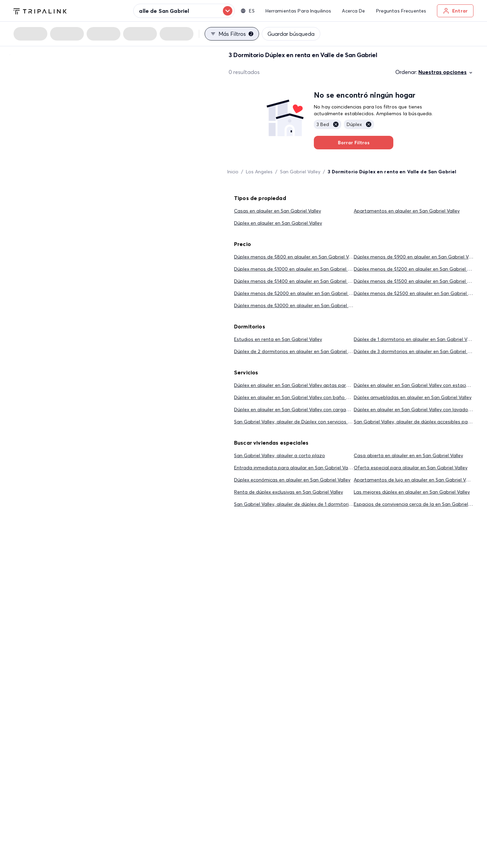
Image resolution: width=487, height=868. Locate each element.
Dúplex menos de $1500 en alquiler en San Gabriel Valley (417, 281)
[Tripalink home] (40, 10)
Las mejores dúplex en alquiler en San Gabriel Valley (412, 492)
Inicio (233, 172)
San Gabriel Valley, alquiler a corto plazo (280, 455)
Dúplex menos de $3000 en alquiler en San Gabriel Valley (298, 305)
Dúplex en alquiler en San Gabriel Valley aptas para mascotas (304, 385)
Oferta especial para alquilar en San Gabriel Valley (411, 468)
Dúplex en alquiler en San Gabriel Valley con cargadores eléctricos (308, 410)
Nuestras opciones (446, 72)
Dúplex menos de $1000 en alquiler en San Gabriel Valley (297, 269)
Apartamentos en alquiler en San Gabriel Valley (407, 211)
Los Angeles (259, 172)
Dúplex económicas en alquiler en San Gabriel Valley (292, 480)
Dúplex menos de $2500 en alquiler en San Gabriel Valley (417, 293)
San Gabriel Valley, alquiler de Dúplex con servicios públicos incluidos (310, 422)
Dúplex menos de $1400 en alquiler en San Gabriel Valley (297, 281)
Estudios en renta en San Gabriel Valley (278, 339)
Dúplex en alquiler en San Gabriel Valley (278, 223)
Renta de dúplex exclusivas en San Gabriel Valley (288, 492)
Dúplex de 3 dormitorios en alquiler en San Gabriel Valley (417, 351)
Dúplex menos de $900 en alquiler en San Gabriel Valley (416, 257)
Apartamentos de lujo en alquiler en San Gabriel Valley (415, 480)
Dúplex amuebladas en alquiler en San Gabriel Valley (413, 397)
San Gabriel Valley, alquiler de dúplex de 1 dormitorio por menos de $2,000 (318, 504)
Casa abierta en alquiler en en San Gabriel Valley (408, 455)
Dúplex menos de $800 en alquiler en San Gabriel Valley (296, 257)
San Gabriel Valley (300, 172)
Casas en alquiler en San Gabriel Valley (277, 211)
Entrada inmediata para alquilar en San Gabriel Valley (295, 468)
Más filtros (232, 34)
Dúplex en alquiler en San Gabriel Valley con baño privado (299, 397)
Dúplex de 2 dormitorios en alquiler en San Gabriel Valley (297, 351)
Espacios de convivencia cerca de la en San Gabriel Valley (418, 504)
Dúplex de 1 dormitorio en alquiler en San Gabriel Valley (415, 339)
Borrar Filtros (354, 143)
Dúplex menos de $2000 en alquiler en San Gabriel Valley (298, 293)
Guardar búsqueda (291, 34)
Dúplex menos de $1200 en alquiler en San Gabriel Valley (417, 269)
